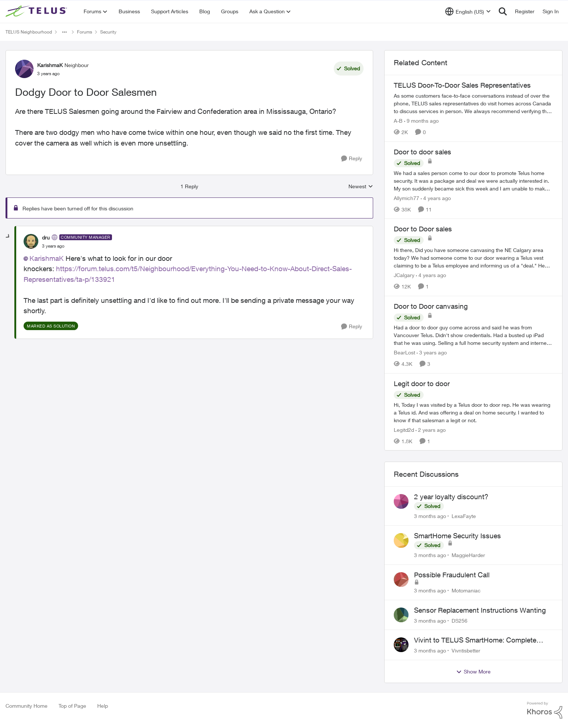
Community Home (27, 706)
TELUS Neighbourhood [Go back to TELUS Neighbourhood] (29, 32)
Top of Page (72, 706)
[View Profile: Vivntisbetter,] (401, 645)
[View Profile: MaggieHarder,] (401, 540)
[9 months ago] (421, 121)
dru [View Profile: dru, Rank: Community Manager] (46, 237)
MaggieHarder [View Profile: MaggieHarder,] (468, 555)
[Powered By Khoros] (545, 710)
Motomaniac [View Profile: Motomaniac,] (466, 590)
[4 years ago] (436, 198)
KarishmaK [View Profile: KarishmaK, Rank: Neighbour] (50, 65)
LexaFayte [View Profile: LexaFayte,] (464, 516)
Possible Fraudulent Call (452, 575)
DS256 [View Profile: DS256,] (460, 620)
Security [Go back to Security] (108, 32)
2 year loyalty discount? (451, 497)
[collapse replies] (8, 237)
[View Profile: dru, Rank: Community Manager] (31, 241)
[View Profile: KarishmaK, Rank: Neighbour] (24, 69)
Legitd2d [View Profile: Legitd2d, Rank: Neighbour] (404, 429)
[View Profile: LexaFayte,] (401, 501)
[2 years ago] (431, 429)
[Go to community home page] (37, 11)
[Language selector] (468, 11)
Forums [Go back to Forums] (85, 32)
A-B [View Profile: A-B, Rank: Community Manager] (398, 121)
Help (103, 706)
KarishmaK (47, 258)
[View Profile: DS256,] (401, 615)
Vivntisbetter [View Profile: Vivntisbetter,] (466, 650)
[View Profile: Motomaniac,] (401, 580)
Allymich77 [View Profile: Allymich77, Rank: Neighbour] (406, 198)
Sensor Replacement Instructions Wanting (480, 610)
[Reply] (352, 159)
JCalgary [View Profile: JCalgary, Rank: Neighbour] (404, 275)
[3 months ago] (430, 516)
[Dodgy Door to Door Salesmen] (53, 246)
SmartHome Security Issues (457, 536)
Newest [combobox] (361, 187)
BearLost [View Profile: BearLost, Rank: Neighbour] (404, 352)
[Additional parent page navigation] (64, 32)
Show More (473, 672)
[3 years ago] (432, 352)
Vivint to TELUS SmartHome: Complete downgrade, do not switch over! (475, 640)
